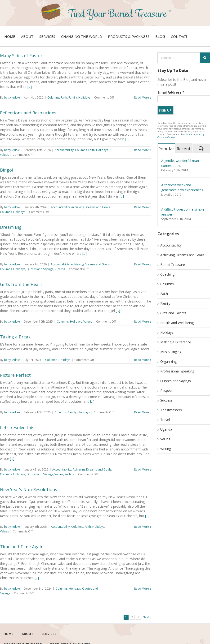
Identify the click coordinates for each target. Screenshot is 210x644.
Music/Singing (171, 352)
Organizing (168, 361)
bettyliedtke (12, 97)
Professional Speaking (177, 371)
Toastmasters (171, 410)
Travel (165, 420)
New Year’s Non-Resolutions (29, 489)
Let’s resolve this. (18, 428)
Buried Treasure (173, 265)
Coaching (167, 274)
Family (73, 97)
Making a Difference (176, 342)
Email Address (171, 92)
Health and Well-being (177, 323)
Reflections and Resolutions (28, 113)
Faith (64, 97)
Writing (69, 474)
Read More (142, 97)
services (49, 634)
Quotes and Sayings (40, 269)
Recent (184, 149)
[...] (30, 87)
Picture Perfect (15, 375)
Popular (166, 149)
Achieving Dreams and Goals (91, 207)
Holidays (84, 97)
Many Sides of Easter (21, 56)
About (27, 634)
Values (4, 155)
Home (9, 634)
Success (60, 269)
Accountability (64, 150)
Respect (166, 391)
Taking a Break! (16, 337)
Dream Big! (11, 227)
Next (146, 617)
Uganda (166, 429)
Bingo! (6, 170)
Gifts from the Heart (21, 284)
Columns (53, 97)
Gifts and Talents (173, 313)
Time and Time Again (22, 547)
